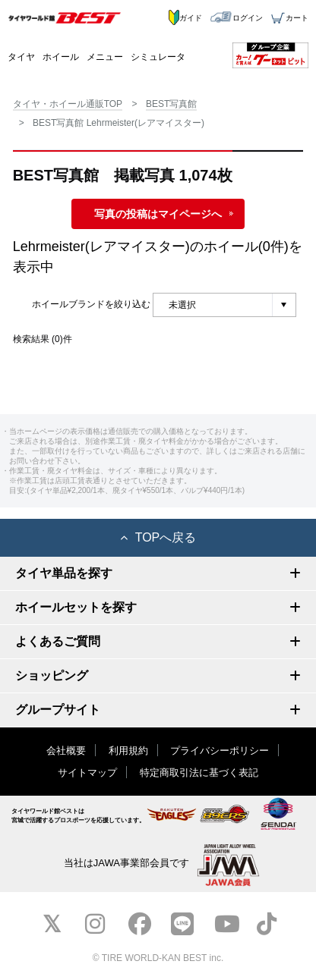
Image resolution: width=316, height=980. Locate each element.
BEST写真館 (171, 104)
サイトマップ (87, 773)
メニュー (105, 57)
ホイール (61, 57)
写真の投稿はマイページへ (158, 214)
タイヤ (21, 57)
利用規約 (128, 751)
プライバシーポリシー (220, 751)
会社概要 (66, 751)
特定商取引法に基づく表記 (199, 773)
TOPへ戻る (158, 537)
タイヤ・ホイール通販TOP (68, 104)
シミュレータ (158, 57)
